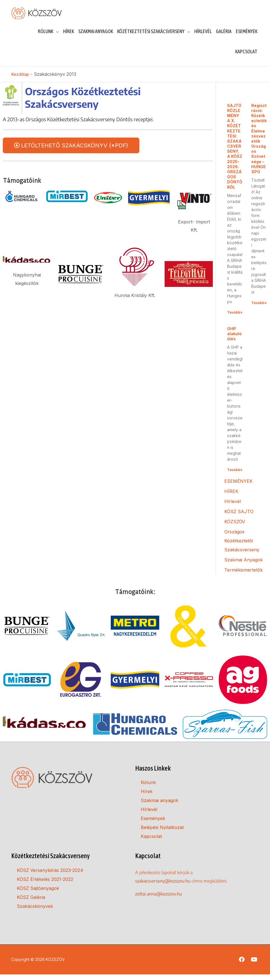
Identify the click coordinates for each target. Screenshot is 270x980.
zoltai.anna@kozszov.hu (159, 899)
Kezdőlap (21, 80)
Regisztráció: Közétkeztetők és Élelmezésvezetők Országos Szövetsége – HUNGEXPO (259, 144)
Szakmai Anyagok (244, 565)
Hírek (147, 797)
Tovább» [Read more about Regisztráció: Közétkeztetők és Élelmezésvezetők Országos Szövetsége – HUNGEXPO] (259, 308)
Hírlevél (233, 507)
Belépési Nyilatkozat (162, 833)
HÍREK (231, 497)
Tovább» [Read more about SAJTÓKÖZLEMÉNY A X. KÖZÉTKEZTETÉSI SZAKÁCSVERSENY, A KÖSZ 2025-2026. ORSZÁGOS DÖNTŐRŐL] (235, 318)
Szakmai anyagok (160, 806)
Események (153, 824)
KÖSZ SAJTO (239, 517)
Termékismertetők (244, 575)
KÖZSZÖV (235, 527)
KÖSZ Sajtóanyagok (38, 894)
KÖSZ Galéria (31, 903)
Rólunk (148, 788)
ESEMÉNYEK (238, 487)
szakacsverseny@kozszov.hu (163, 887)
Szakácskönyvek (35, 912)
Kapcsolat (151, 842)
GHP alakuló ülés (234, 339)
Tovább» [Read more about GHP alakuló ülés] (235, 475)
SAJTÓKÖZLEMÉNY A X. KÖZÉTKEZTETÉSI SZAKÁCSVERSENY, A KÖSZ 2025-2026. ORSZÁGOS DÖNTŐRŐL (235, 152)
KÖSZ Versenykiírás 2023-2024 (50, 876)
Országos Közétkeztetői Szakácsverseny (242, 546)
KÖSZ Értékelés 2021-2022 (45, 885)
